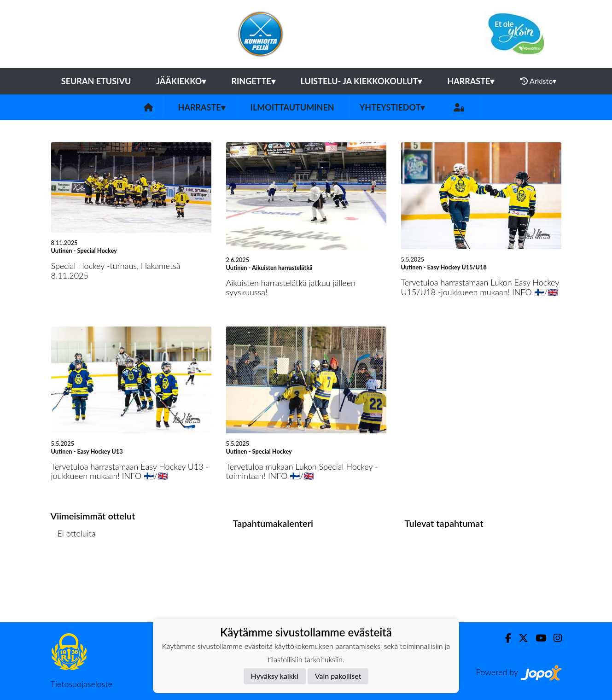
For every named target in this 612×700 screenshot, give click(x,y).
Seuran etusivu (96, 81)
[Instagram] (554, 638)
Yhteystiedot (392, 107)
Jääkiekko (181, 81)
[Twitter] (520, 638)
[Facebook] (504, 638)
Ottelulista (73, 569)
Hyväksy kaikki (275, 676)
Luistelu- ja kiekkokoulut (361, 81)
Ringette (253, 81)
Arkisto (538, 81)
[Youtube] (537, 638)
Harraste (471, 81)
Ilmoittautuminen (292, 107)
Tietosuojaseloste (82, 684)
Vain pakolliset (338, 676)
